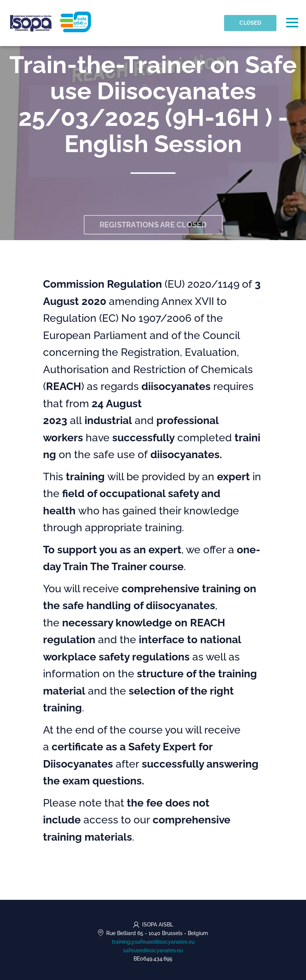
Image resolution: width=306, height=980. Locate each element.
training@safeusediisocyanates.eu (153, 942)
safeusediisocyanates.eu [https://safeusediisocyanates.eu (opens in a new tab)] (153, 950)
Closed (250, 23)
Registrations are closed (153, 225)
